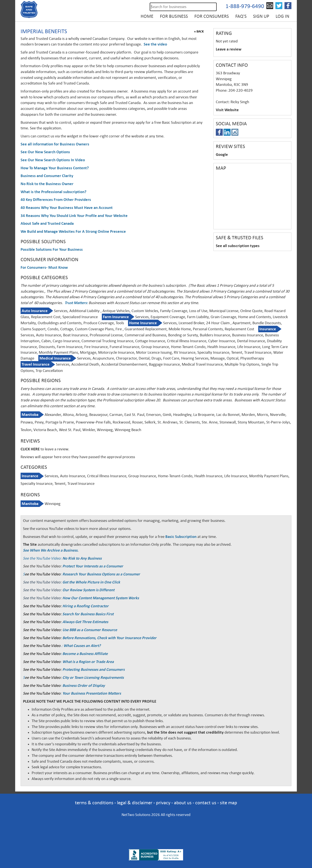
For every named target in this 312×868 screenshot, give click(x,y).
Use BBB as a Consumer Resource (90, 630)
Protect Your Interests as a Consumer (93, 566)
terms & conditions (94, 803)
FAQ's (241, 16)
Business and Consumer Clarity (47, 176)
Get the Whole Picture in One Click (91, 582)
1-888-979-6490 (245, 6)
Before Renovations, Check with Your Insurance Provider (109, 638)
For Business (174, 16)
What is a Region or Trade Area (88, 662)
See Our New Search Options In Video (53, 160)
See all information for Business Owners (55, 144)
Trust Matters (76, 303)
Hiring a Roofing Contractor (85, 606)
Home (147, 16)
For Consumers (212, 16)
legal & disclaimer (135, 803)
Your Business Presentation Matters (92, 693)
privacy (163, 803)
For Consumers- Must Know (44, 267)
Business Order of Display (84, 686)
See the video (155, 44)
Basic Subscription (181, 537)
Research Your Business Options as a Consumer (101, 574)
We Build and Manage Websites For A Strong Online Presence (73, 231)
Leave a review (229, 49)
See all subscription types (238, 246)
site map (228, 803)
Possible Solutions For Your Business (52, 249)
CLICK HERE (30, 449)
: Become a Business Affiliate (84, 654)
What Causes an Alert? (82, 646)
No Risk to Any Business (82, 558)
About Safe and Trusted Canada (47, 223)
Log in (282, 16)
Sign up (261, 16)
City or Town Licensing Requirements (93, 677)
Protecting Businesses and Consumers (93, 669)
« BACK (199, 31)
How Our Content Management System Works (101, 598)
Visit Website (227, 110)
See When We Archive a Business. (51, 550)
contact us (206, 803)
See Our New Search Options (45, 152)
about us (183, 803)
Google (222, 155)
